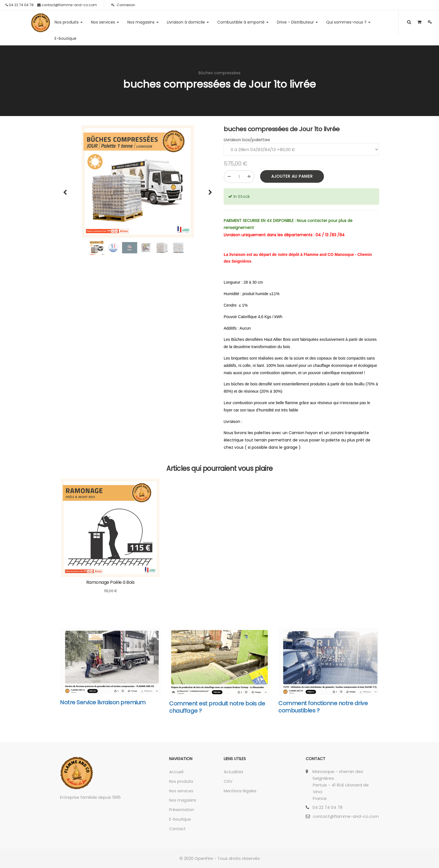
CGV (228, 781)
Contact (177, 829)
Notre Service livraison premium (103, 702)
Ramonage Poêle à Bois (110, 582)
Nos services (181, 791)
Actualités (233, 772)
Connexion (123, 5)
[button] (67, 190)
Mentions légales (240, 791)
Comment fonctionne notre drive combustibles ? (323, 707)
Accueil (176, 772)
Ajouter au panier (292, 176)
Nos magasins (183, 800)
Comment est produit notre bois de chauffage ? (217, 707)
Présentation (182, 810)
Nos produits (181, 781)
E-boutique (180, 819)
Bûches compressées (219, 73)
